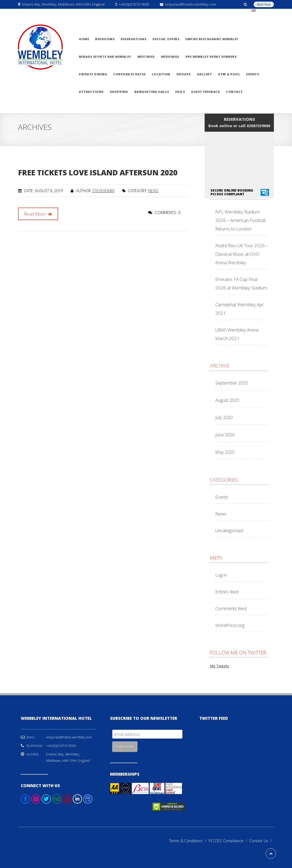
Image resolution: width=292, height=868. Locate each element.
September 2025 (232, 383)
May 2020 (225, 452)
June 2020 (225, 435)
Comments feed (231, 608)
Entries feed (227, 592)
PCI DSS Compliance (229, 841)
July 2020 (224, 417)
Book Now (264, 4)
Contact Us (261, 841)
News (153, 191)
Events (222, 497)
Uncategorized (229, 530)
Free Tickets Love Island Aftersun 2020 (98, 172)
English (261, 10)
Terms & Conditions (189, 841)
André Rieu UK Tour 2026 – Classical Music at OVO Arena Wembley (242, 254)
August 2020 (227, 400)
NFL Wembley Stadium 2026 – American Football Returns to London (240, 220)
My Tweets (220, 666)
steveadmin (103, 191)
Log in (221, 575)
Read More (38, 214)
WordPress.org (230, 625)
